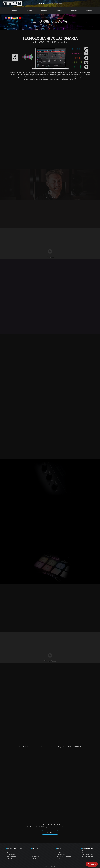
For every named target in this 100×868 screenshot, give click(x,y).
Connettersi (88, 11)
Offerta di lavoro (62, 855)
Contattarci (60, 853)
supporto (74, 11)
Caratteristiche (11, 855)
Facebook (85, 851)
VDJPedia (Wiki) (36, 856)
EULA (59, 858)
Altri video (50, 832)
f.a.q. (33, 855)
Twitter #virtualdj (87, 856)
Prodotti (14, 11)
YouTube (85, 853)
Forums (34, 858)
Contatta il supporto (38, 851)
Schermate (10, 858)
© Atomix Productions (50, 866)
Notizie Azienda (61, 851)
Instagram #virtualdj (88, 855)
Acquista (44, 11)
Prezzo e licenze (11, 856)
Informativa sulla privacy (64, 856)
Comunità (59, 11)
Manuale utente (36, 853)
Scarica (29, 11)
